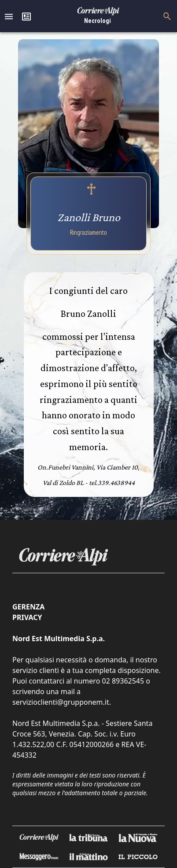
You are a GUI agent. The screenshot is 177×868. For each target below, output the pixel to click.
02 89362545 (123, 681)
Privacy (27, 617)
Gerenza (28, 607)
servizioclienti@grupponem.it (61, 702)
